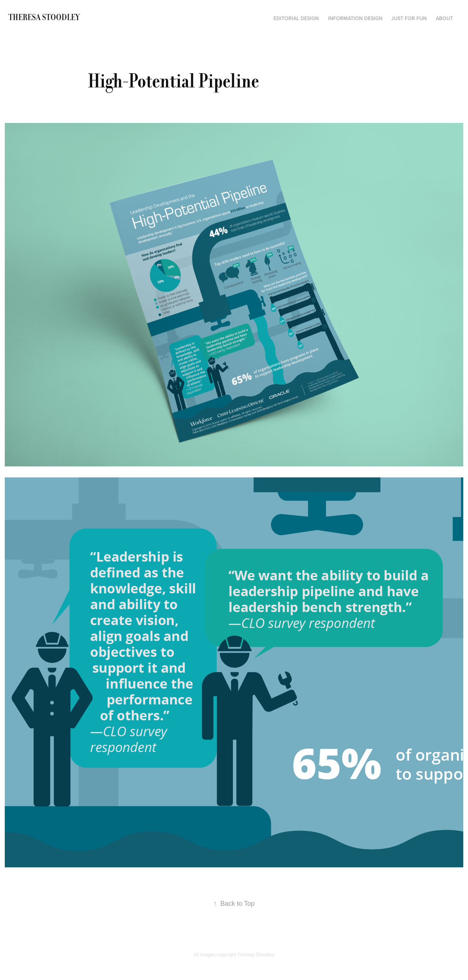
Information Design (355, 18)
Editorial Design (296, 18)
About (444, 18)
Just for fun (409, 18)
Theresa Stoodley (44, 17)
